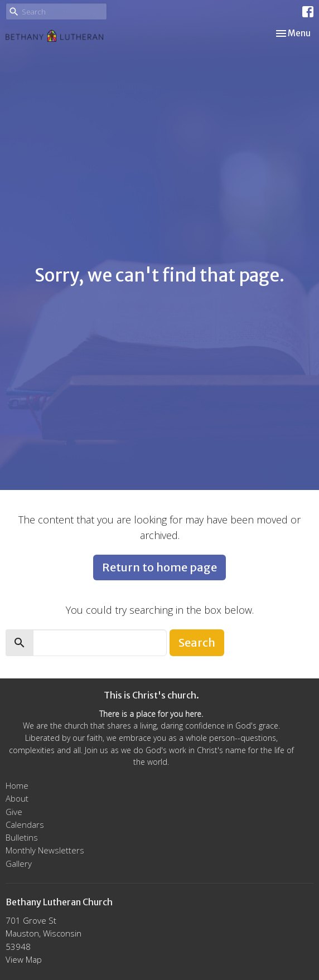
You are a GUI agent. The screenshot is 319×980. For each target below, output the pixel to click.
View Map (24, 959)
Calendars (25, 824)
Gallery (19, 863)
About (17, 798)
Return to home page (159, 567)
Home (17, 785)
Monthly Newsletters (45, 850)
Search (197, 642)
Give (14, 812)
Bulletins (22, 837)
